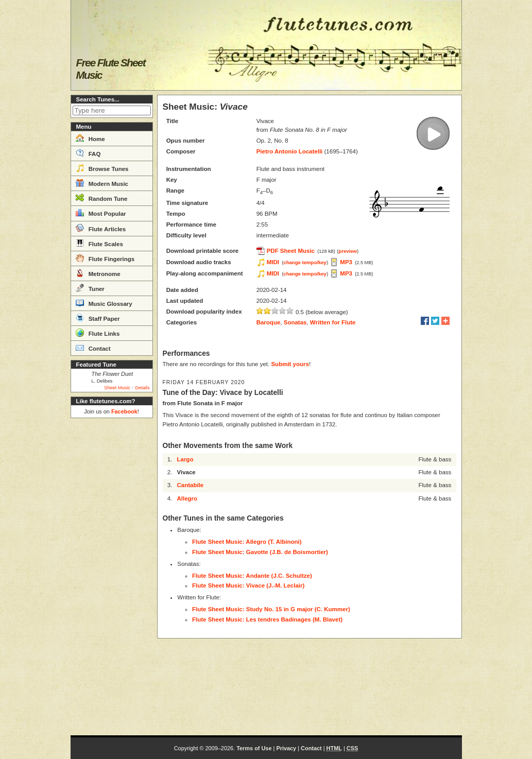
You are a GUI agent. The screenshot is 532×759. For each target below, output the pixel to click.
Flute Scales (99, 243)
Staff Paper (98, 318)
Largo (185, 459)
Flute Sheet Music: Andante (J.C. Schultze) (252, 576)
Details (142, 388)
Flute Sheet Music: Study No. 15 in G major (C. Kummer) (271, 609)
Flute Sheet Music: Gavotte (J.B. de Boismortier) (260, 552)
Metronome (98, 273)
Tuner (90, 288)
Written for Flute (333, 322)
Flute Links (98, 333)
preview (348, 251)
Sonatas (295, 322)
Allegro (187, 498)
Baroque (269, 322)
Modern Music (102, 183)
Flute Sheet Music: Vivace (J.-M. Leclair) (248, 585)
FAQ (88, 153)
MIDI (273, 262)
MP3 (346, 262)
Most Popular (101, 213)
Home (90, 138)
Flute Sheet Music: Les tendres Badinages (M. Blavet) (267, 619)
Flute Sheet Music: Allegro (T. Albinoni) (247, 542)
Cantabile (190, 485)
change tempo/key (305, 262)
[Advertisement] (112, 577)
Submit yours (290, 364)
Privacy (286, 748)
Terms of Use (254, 748)
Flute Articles (101, 228)
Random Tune (102, 198)
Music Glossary (104, 303)
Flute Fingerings (105, 258)
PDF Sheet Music (291, 251)
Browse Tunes (102, 168)
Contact (93, 348)
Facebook (124, 411)
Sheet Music (117, 388)
